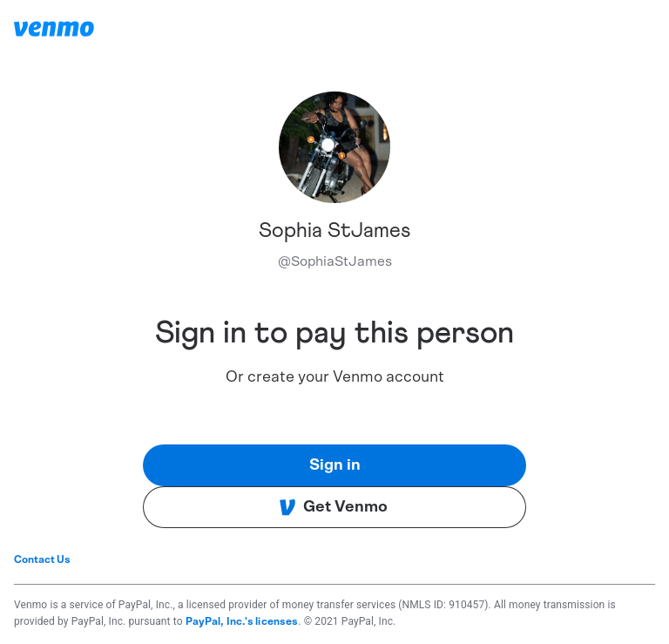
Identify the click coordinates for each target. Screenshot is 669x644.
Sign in (335, 465)
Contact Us (42, 559)
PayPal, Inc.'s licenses (242, 621)
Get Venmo (333, 507)
